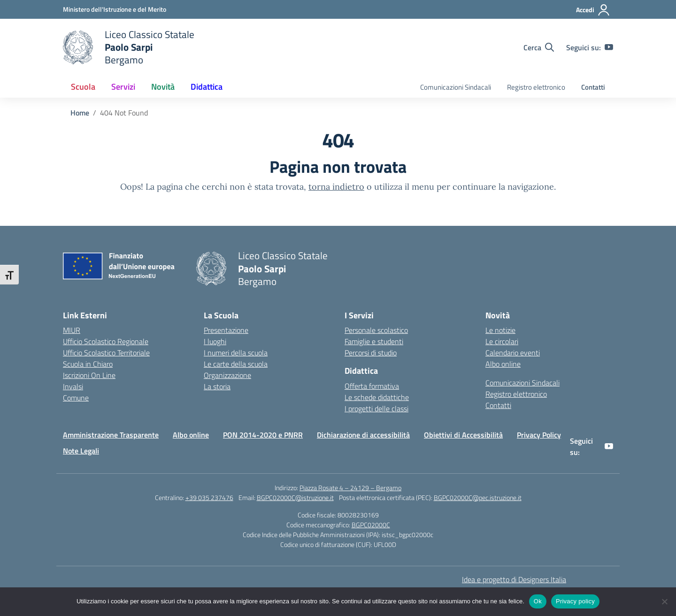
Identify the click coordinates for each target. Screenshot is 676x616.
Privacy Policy (539, 435)
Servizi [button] (123, 87)
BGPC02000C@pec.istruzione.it (478, 497)
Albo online (503, 364)
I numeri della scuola (236, 353)
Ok (538, 601)
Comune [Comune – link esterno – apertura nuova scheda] (76, 398)
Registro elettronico (536, 87)
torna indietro (336, 187)
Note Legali (81, 451)
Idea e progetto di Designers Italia (514, 579)
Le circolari (502, 341)
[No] (664, 601)
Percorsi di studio (371, 353)
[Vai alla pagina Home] (80, 113)
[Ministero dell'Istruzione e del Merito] (115, 9)
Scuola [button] (83, 87)
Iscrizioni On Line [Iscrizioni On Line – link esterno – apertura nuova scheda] (89, 375)
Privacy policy (575, 601)
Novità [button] (163, 87)
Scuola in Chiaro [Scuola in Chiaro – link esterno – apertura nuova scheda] (88, 364)
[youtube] (609, 47)
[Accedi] (593, 10)
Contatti (593, 87)
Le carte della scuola (236, 364)
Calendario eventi (513, 353)
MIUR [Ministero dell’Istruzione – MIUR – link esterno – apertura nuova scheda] (72, 330)
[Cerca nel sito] (539, 47)
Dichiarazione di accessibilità (363, 435)
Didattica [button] (207, 87)
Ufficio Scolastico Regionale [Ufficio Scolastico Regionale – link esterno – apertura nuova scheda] (106, 341)
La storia (217, 386)
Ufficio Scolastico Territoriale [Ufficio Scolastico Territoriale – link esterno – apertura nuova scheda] (106, 353)
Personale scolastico (376, 330)
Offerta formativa (372, 386)
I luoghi (215, 341)
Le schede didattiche (377, 397)
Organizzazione (227, 375)
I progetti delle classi (376, 408)
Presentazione (226, 330)
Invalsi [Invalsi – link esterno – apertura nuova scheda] (73, 386)
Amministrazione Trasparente (111, 435)
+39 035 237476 (209, 497)
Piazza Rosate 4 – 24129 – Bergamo (350, 488)
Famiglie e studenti (374, 341)
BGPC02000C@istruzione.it (295, 497)
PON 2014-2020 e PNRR (263, 435)
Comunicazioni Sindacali (456, 87)
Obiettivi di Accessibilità (463, 435)
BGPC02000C (371, 525)
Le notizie (500, 330)
